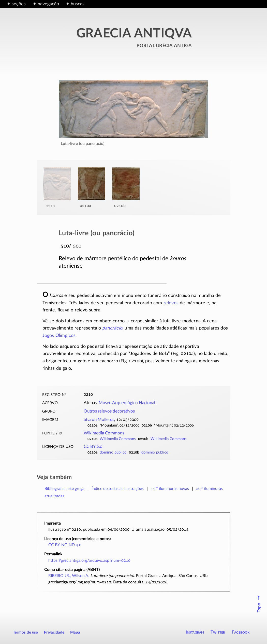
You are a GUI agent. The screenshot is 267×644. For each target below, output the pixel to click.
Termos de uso (26, 632)
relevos (171, 303)
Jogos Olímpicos (59, 336)
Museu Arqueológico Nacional (127, 403)
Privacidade (54, 632)
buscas (78, 4)
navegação (48, 4)
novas (170, 489)
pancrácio (112, 328)
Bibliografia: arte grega (64, 489)
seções (19, 4)
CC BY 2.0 (93, 447)
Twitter (218, 632)
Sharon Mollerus (99, 420)
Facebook (241, 632)
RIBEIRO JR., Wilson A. (69, 576)
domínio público (113, 452)
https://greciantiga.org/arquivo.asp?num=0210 (89, 560)
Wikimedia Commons (104, 433)
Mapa (75, 632)
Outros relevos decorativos (109, 411)
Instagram (195, 632)
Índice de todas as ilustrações (118, 489)
